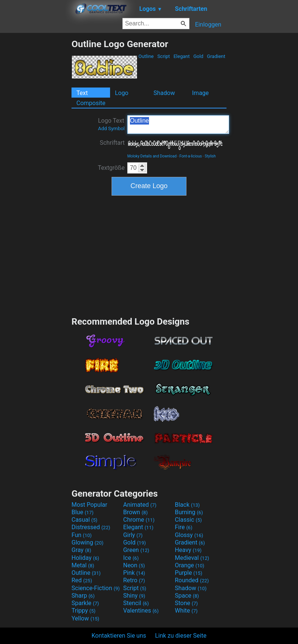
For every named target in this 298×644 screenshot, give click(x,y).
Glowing (87, 542)
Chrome (139, 520)
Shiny (134, 596)
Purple (188, 573)
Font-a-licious (191, 156)
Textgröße (111, 168)
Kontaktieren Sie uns (119, 636)
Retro (134, 580)
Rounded (192, 580)
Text (82, 93)
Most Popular (89, 505)
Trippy (83, 611)
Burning (189, 512)
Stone (186, 603)
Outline (146, 56)
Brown (135, 512)
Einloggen (208, 24)
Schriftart (112, 143)
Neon (134, 565)
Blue (83, 512)
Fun (82, 535)
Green (136, 550)
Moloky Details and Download (152, 156)
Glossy (189, 535)
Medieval (192, 558)
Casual (84, 520)
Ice (131, 558)
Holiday (85, 558)
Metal (83, 565)
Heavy (188, 550)
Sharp (83, 596)
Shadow (164, 93)
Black (187, 505)
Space (187, 596)
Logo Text (111, 124)
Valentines (141, 611)
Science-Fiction (96, 588)
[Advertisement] (36, 151)
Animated (140, 505)
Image (200, 93)
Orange (190, 565)
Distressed (91, 527)
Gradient (216, 56)
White (186, 611)
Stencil (136, 603)
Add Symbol (111, 128)
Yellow (85, 618)
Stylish (210, 156)
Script (164, 56)
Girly (133, 535)
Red (82, 580)
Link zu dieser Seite (181, 636)
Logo (122, 93)
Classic (188, 520)
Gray (81, 550)
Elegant (182, 56)
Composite (91, 103)
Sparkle (85, 603)
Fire (184, 527)
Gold (198, 56)
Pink (134, 573)
